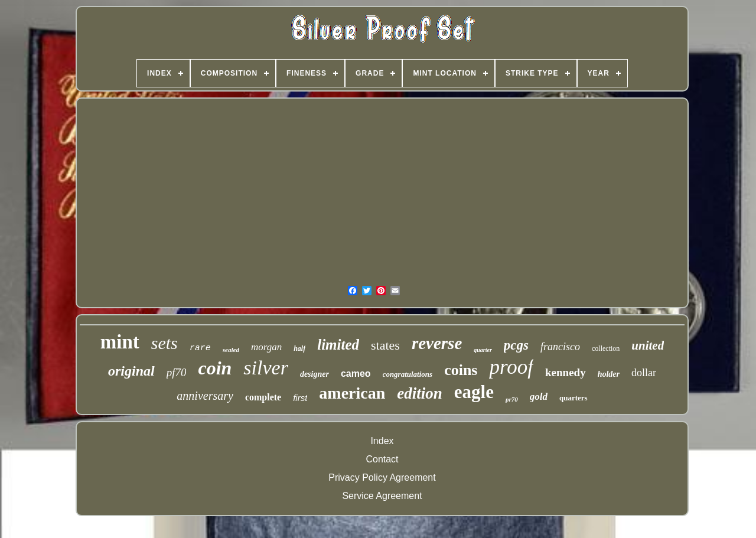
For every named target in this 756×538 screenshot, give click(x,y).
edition (420, 393)
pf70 (177, 372)
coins (461, 370)
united (648, 345)
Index (382, 441)
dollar (644, 373)
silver (266, 368)
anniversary (205, 396)
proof (511, 367)
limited (338, 345)
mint (120, 342)
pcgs (516, 345)
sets (164, 343)
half (299, 348)
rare (200, 348)
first (300, 398)
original (131, 371)
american (352, 393)
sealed (231, 350)
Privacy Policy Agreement (382, 477)
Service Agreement (382, 496)
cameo (356, 374)
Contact (382, 459)
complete (263, 397)
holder (609, 374)
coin (215, 368)
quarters (573, 398)
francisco (560, 347)
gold (539, 397)
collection (606, 348)
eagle (474, 392)
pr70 (512, 399)
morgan (266, 347)
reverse (437, 343)
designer (315, 374)
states (385, 345)
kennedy (566, 372)
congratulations (408, 374)
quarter (483, 350)
